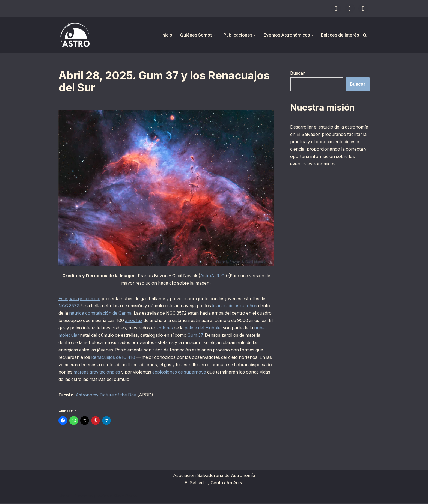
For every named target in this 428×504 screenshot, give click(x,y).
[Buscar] (365, 35)
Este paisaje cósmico (80, 299)
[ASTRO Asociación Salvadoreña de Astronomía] (75, 35)
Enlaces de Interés (340, 35)
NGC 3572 (69, 306)
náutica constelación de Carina (116, 314)
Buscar (298, 73)
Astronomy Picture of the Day (107, 396)
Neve (64, 497)
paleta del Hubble (232, 329)
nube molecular (86, 336)
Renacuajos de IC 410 (124, 358)
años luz (157, 321)
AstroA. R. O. (213, 276)
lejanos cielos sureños (240, 306)
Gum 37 (222, 336)
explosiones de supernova (206, 373)
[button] (215, 35)
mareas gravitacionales (122, 373)
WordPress (125, 497)
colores (193, 329)
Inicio (167, 35)
